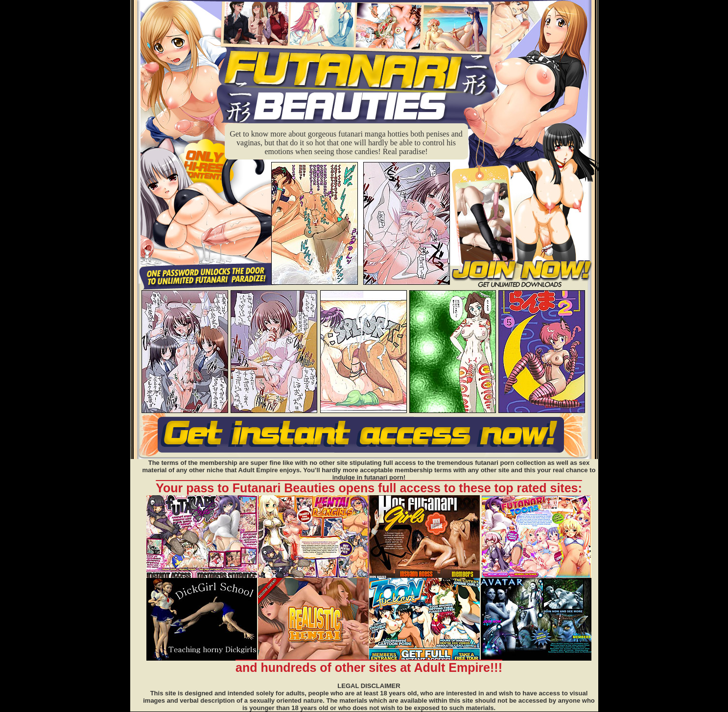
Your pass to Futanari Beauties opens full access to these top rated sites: (369, 488)
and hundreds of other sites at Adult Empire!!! (369, 667)
